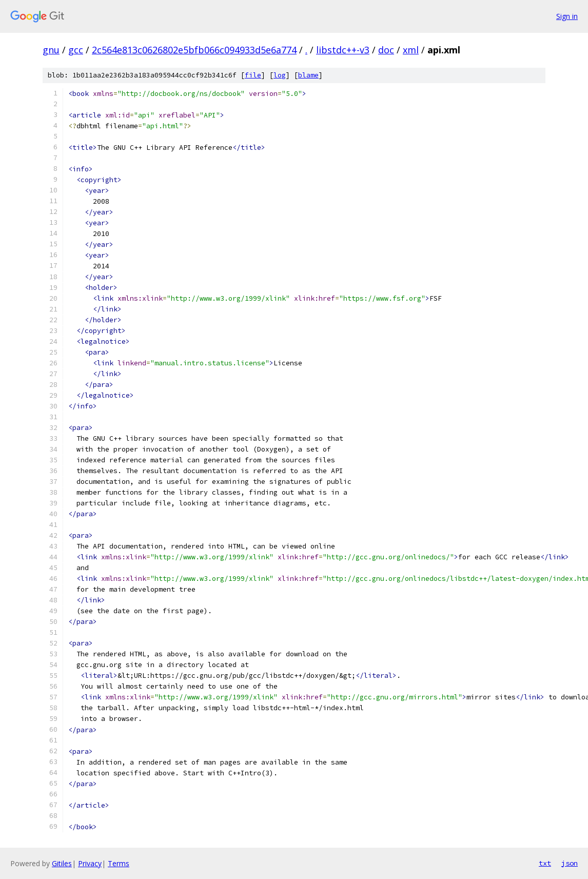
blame (308, 75)
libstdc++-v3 (343, 50)
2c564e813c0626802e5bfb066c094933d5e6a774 (194, 50)
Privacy (90, 863)
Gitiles (62, 863)
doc (386, 50)
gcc (76, 50)
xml (411, 50)
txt (545, 863)
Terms (119, 863)
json (570, 863)
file (253, 75)
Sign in (567, 16)
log (280, 75)
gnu (51, 50)
